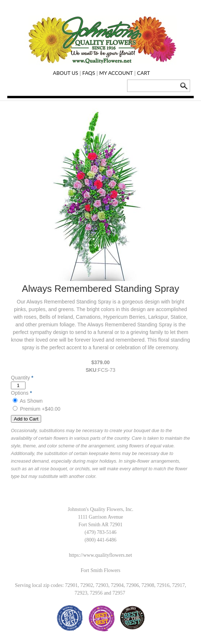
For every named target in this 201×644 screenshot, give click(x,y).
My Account (116, 73)
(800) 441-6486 (100, 540)
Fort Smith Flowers (101, 570)
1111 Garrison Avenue (100, 517)
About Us (65, 73)
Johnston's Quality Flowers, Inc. (100, 509)
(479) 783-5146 (100, 532)
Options (20, 393)
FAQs (89, 73)
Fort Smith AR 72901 (101, 525)
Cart (143, 73)
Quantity (20, 378)
